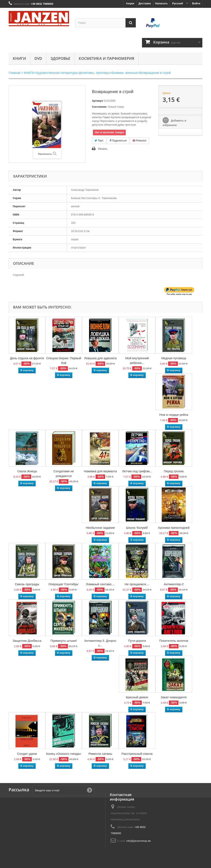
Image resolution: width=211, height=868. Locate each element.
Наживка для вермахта (100, 471)
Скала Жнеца (27, 471)
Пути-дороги (137, 641)
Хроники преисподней (174, 528)
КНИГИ (19, 58)
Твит (99, 141)
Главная (15, 73)
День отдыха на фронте (27, 358)
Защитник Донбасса (27, 641)
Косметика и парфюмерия (107, 58)
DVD (38, 58)
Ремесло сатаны (100, 754)
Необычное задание (100, 528)
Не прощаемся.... (137, 584)
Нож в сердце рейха (174, 415)
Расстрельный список (137, 754)
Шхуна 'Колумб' (137, 528)
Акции (130, 3)
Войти (196, 3)
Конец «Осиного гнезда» (64, 754)
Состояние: (99, 107)
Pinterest (139, 141)
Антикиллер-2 (174, 584)
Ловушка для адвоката (100, 358)
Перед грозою (174, 471)
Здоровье (60, 58)
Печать (103, 149)
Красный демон (137, 697)
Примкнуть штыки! (64, 641)
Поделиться (118, 141)
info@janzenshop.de (139, 841)
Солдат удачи (27, 754)
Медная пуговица (174, 358)
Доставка (145, 3)
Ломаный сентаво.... (100, 584)
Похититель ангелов (174, 641)
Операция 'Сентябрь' (64, 584)
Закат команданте (174, 697)
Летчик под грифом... (137, 471)
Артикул (97, 101)
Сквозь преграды (27, 584)
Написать (161, 3)
